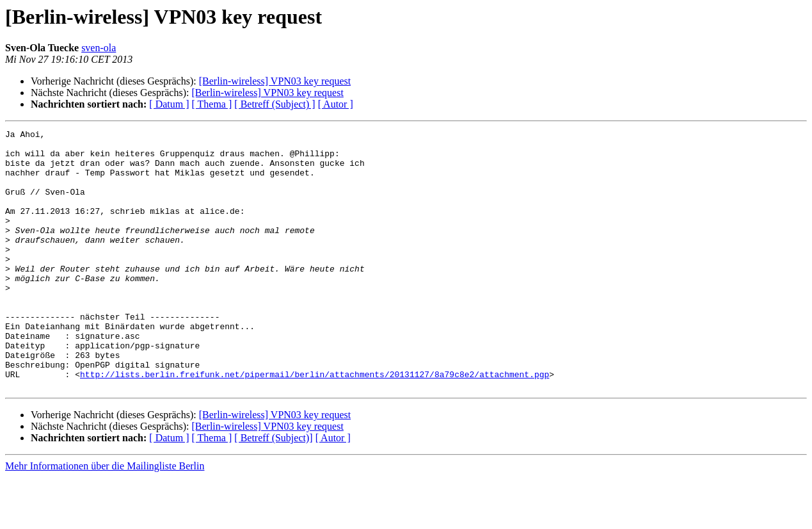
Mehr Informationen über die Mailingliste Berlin (105, 518)
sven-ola (99, 48)
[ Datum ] (169, 104)
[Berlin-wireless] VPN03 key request (275, 81)
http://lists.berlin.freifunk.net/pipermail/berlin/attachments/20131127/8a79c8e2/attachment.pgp (314, 424)
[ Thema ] (212, 104)
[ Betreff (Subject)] (273, 490)
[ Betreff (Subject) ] (275, 104)
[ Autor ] (336, 104)
